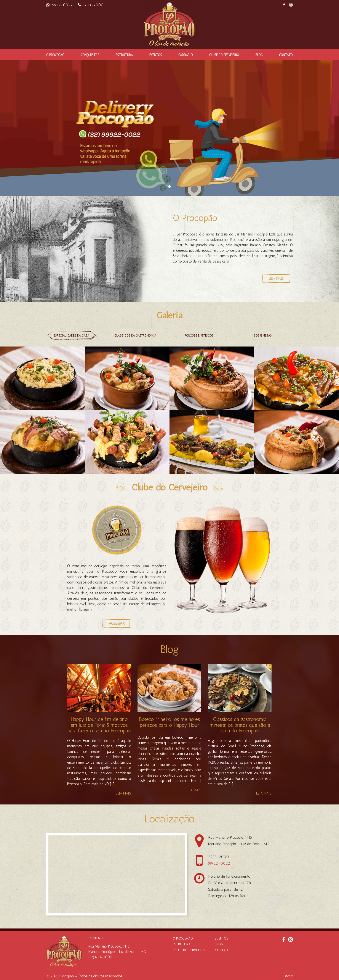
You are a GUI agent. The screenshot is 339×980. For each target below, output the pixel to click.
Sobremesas (263, 336)
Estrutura (124, 55)
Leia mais (123, 793)
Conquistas (90, 55)
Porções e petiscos (199, 336)
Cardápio (186, 55)
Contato (286, 55)
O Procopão (55, 55)
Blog (259, 55)
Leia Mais (276, 279)
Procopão (67, 976)
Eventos (156, 55)
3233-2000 (91, 5)
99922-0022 (60, 5)
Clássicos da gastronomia (135, 336)
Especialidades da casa (71, 336)
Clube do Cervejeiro (224, 55)
